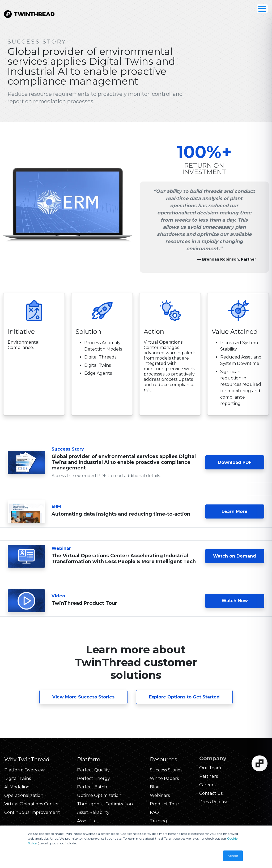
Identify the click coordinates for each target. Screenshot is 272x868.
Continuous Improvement (32, 812)
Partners (209, 776)
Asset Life (87, 821)
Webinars (160, 795)
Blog (155, 787)
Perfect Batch (92, 787)
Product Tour (165, 804)
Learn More (243, 511)
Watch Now (235, 601)
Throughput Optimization (105, 804)
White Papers (164, 778)
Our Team (210, 768)
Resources (163, 759)
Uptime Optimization (99, 795)
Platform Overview (24, 770)
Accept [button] (233, 856)
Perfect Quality (93, 770)
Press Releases (215, 802)
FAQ (154, 812)
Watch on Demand (235, 556)
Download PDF (235, 462)
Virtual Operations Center (32, 804)
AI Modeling (17, 787)
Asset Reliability (93, 812)
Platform (89, 759)
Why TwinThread (27, 759)
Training (158, 821)
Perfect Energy (93, 778)
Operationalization (24, 795)
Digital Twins (18, 778)
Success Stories (166, 770)
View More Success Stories (83, 697)
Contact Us (211, 793)
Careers (207, 785)
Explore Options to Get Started (184, 697)
